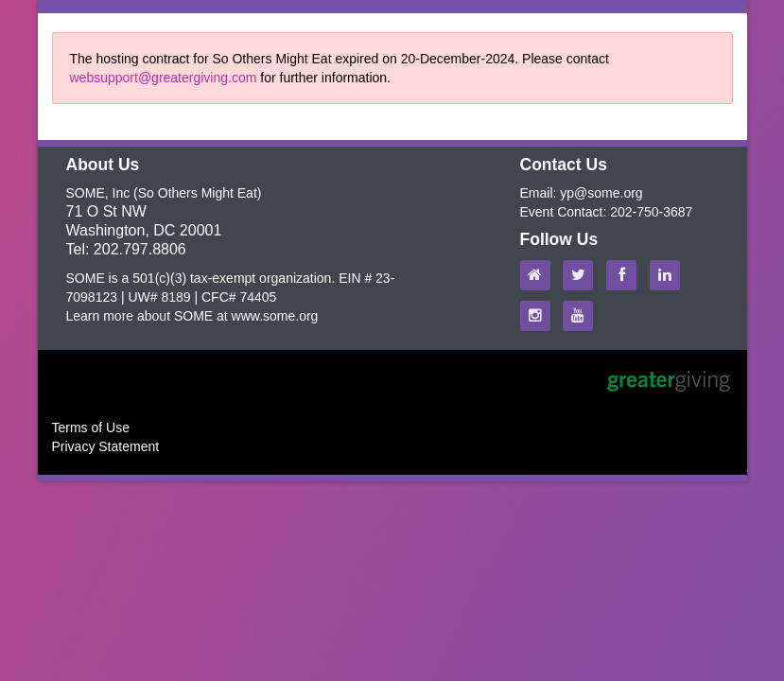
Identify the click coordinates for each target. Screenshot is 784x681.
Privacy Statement (106, 446)
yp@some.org (601, 193)
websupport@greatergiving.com (164, 78)
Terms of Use (91, 428)
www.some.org (275, 316)
